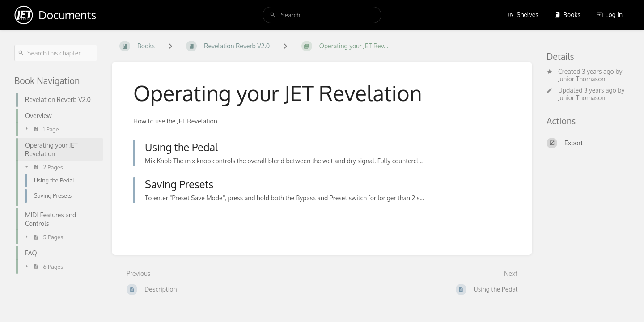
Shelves (523, 15)
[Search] (273, 15)
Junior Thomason (582, 79)
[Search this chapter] (56, 53)
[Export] (588, 143)
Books (567, 15)
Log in (610, 15)
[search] (322, 15)
